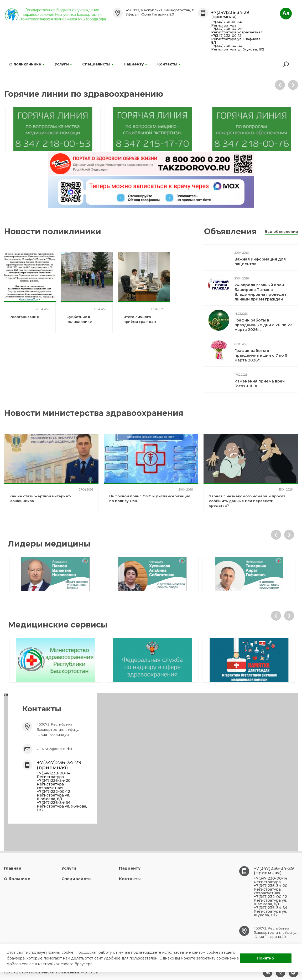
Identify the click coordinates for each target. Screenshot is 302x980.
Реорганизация (24, 317)
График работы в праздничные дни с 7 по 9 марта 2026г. (261, 355)
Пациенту (135, 64)
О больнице (17, 879)
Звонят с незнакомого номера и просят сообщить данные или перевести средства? (247, 501)
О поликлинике (27, 64)
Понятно (265, 958)
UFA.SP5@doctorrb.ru (56, 749)
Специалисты (98, 64)
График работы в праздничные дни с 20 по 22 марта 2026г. (263, 325)
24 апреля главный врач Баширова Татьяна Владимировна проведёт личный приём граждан (261, 292)
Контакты (169, 64)
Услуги (63, 64)
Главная (13, 868)
